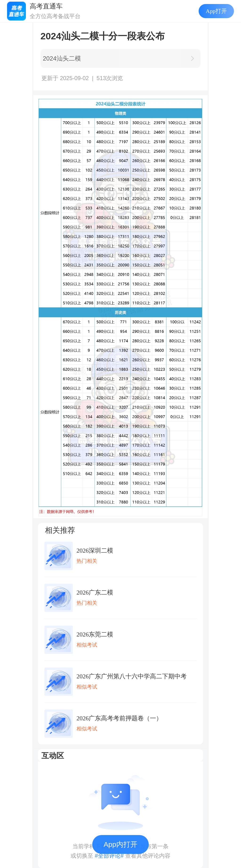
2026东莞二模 (95, 634)
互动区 (53, 756)
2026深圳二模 (95, 551)
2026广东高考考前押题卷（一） (119, 718)
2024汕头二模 (62, 58)
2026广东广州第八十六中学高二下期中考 (132, 676)
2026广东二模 (95, 593)
